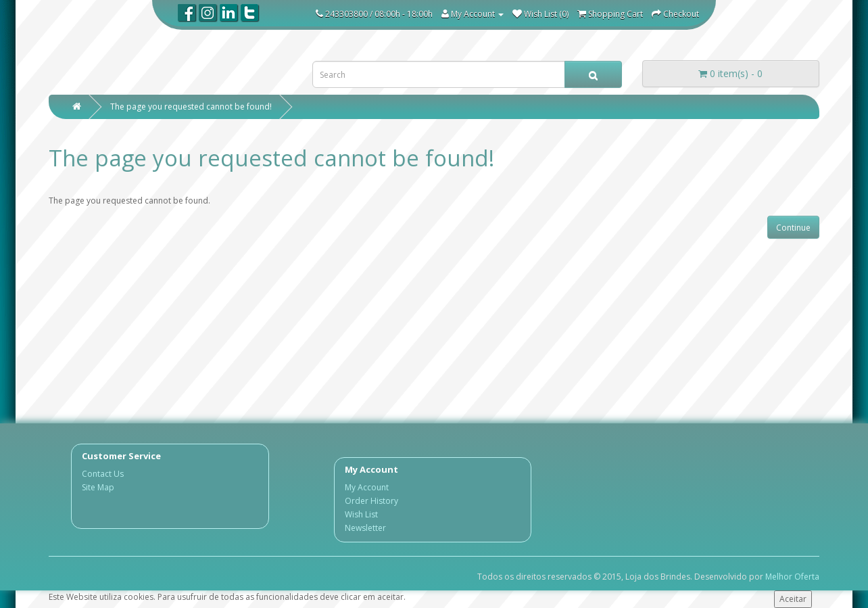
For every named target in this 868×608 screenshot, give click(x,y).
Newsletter (365, 528)
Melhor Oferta (792, 577)
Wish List (361, 514)
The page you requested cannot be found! (191, 107)
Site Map (98, 487)
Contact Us (103, 474)
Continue (793, 228)
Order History (371, 501)
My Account (367, 487)
